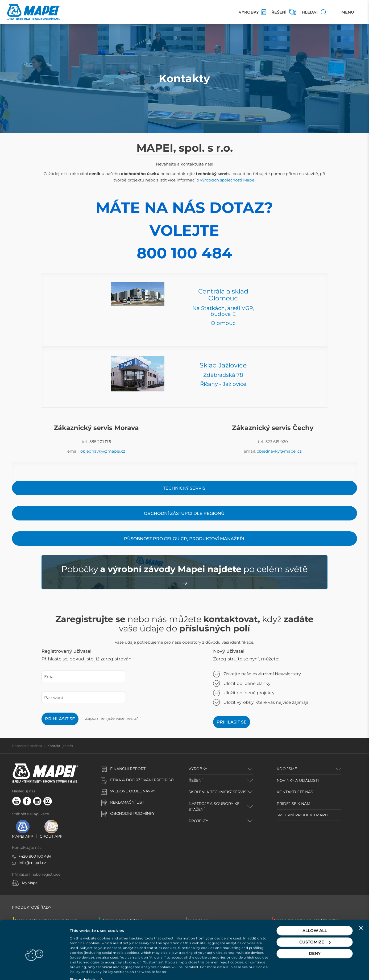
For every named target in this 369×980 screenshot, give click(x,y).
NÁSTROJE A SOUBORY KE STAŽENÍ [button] (214, 807)
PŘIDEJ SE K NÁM (293, 804)
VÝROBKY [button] (198, 769)
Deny (315, 943)
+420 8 (25, 856)
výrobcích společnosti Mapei (228, 180)
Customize (315, 932)
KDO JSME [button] (287, 769)
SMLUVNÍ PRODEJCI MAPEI (302, 815)
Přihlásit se (60, 719)
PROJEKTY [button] (198, 821)
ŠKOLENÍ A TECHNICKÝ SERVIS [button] (217, 792)
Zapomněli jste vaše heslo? (112, 718)
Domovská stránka (27, 746)
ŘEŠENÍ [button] (196, 780)
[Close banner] (361, 918)
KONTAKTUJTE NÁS (295, 792)
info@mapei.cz (32, 863)
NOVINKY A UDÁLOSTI (298, 780)
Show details (83, 969)
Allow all (315, 921)
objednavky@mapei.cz (103, 451)
